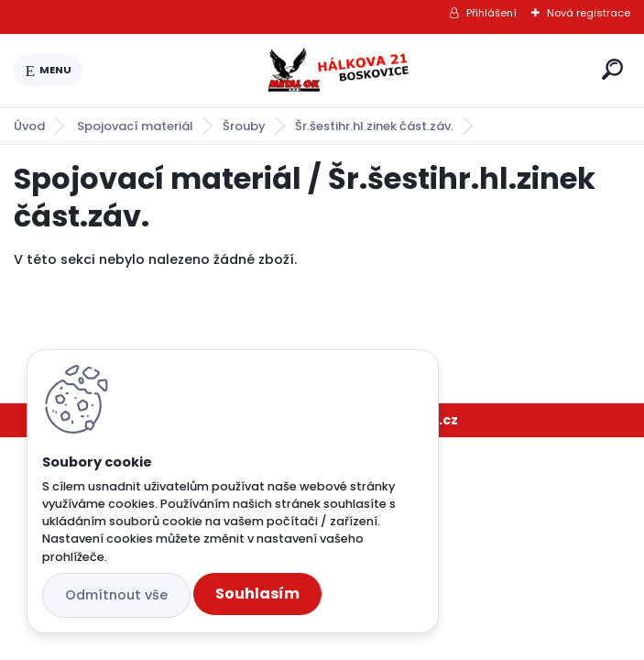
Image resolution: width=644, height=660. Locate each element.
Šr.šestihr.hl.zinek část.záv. (374, 126)
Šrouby (244, 126)
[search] (612, 69)
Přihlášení (491, 13)
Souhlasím (257, 594)
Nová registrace (589, 13)
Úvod (29, 126)
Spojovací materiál (135, 126)
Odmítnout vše (116, 595)
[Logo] (339, 71)
